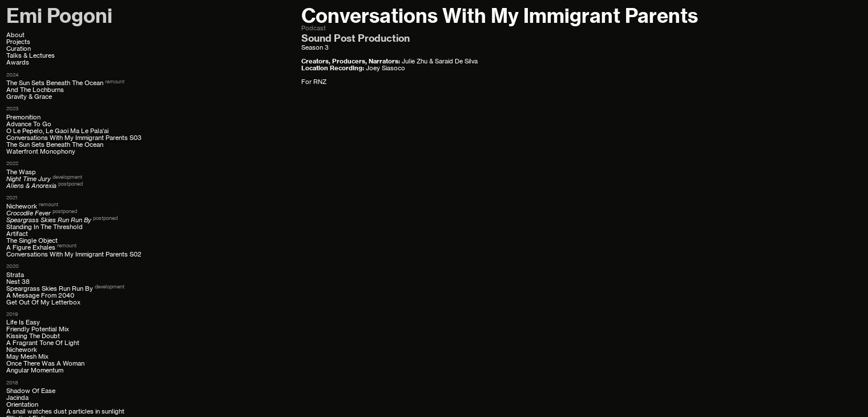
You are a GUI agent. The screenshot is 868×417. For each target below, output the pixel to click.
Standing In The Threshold (45, 227)
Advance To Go (29, 124)
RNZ (320, 82)
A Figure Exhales (31, 248)
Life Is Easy (23, 322)
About (15, 35)
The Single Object (32, 241)
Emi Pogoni (59, 16)
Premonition (23, 117)
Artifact (17, 234)
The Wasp (21, 172)
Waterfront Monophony (41, 152)
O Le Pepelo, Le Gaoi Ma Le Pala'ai (57, 131)
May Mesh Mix (27, 357)
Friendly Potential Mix (38, 329)
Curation (19, 49)
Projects (18, 42)
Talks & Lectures (31, 56)
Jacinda (17, 398)
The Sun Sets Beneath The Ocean (55, 83)
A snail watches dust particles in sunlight (65, 412)
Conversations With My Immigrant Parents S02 (74, 254)
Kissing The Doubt (33, 336)
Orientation (22, 405)
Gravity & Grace (29, 97)
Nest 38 (18, 282)
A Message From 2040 (40, 296)
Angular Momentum (35, 370)
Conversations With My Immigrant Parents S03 (74, 138)
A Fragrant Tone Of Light (43, 343)
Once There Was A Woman (45, 364)
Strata (15, 275)
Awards (18, 63)
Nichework (22, 207)
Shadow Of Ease (31, 391)
